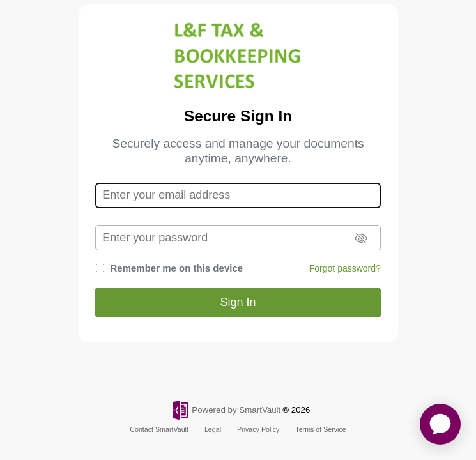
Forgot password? (345, 268)
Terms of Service (320, 429)
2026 (301, 410)
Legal (213, 429)
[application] (440, 424)
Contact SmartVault (159, 429)
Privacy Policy (258, 429)
